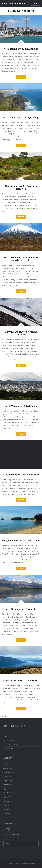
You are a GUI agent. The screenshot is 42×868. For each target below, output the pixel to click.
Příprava (6, 797)
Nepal (5, 789)
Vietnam (6, 814)
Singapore (7, 801)
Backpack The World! (14, 3)
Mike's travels (8, 780)
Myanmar (7, 785)
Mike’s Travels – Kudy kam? (12, 744)
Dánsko (6, 736)
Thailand (6, 809)
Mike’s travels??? (9, 749)
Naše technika (8, 740)
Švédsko (6, 732)
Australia (6, 768)
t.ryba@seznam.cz (29, 864)
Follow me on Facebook (11, 834)
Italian (7, 830)
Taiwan (6, 805)
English (8, 828)
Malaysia (6, 776)
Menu (36, 3)
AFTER (6, 764)
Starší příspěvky (6, 716)
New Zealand (8, 793)
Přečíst (21, 77)
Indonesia (7, 772)
